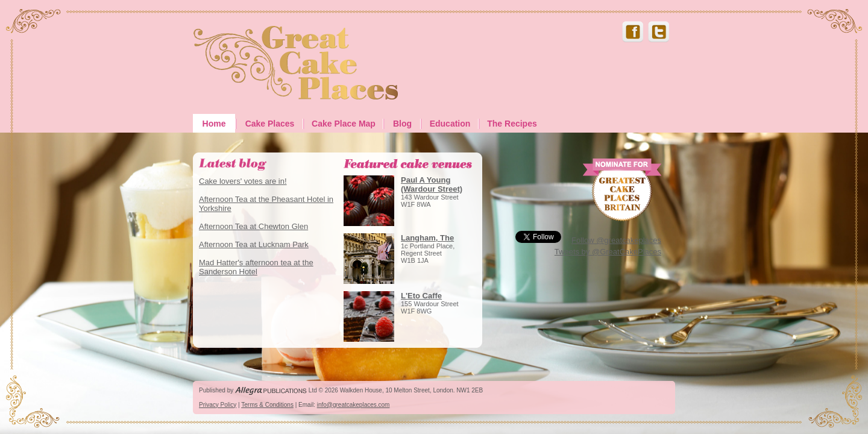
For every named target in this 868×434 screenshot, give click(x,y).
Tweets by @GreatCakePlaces (608, 252)
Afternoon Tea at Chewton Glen (253, 226)
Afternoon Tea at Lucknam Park (254, 244)
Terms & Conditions (267, 405)
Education (450, 124)
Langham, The (427, 238)
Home (214, 124)
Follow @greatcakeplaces (616, 240)
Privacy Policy (218, 405)
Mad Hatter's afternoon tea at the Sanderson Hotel (256, 267)
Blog (402, 124)
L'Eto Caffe (421, 296)
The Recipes (512, 124)
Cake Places (270, 124)
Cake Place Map (344, 124)
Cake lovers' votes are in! (243, 181)
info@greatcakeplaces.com (354, 405)
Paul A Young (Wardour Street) (432, 184)
